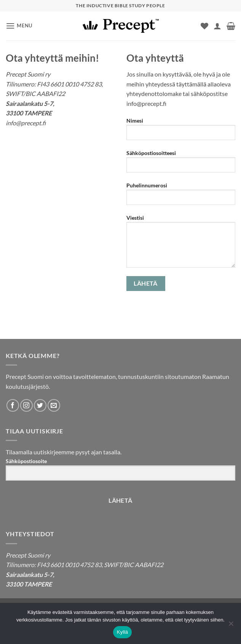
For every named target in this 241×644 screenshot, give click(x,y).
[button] (19, 26)
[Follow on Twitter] (40, 405)
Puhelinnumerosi (181, 197)
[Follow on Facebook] (13, 405)
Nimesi (181, 132)
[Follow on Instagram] (26, 405)
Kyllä (122, 632)
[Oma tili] (217, 26)
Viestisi (181, 244)
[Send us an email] (54, 405)
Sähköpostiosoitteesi (181, 164)
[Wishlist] (204, 26)
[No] (231, 626)
